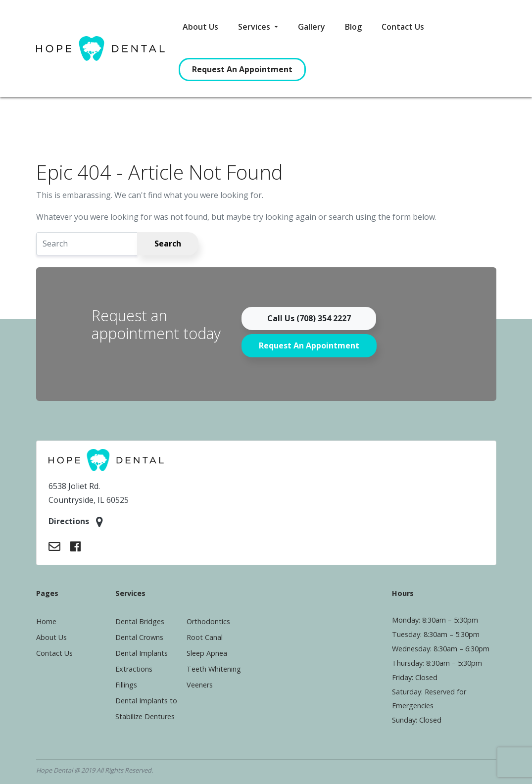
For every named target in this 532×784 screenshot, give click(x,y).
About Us (200, 27)
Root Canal (205, 637)
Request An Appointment (242, 69)
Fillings (126, 685)
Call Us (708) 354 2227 (309, 318)
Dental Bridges (140, 621)
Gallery (312, 27)
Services (255, 27)
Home (46, 621)
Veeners (200, 685)
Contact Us (403, 27)
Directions (76, 522)
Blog (353, 27)
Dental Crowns (139, 637)
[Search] (87, 244)
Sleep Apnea (207, 653)
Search (168, 244)
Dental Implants (142, 653)
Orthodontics (208, 621)
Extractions (134, 669)
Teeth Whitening (214, 669)
